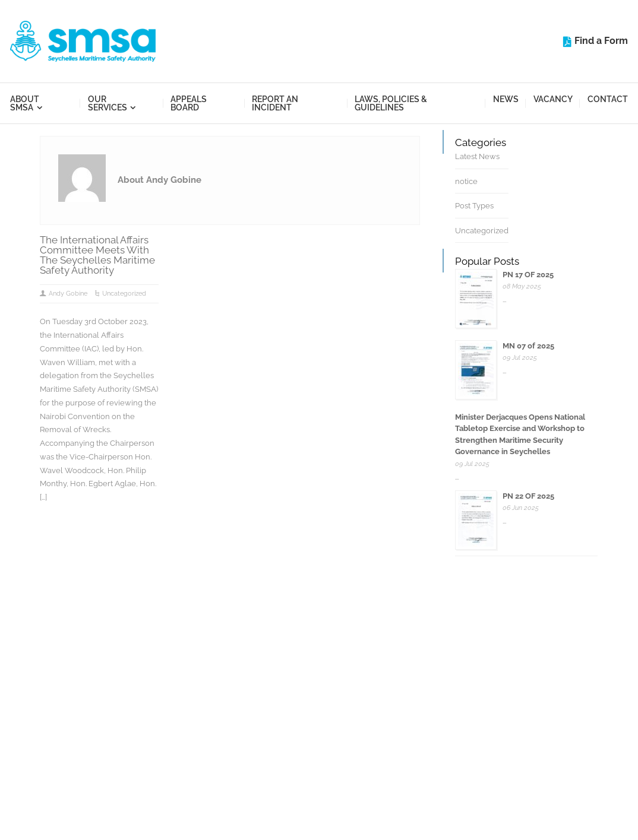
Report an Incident (275, 103)
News (506, 99)
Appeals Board (189, 103)
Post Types (474, 206)
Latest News (477, 156)
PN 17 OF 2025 (528, 275)
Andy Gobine (68, 294)
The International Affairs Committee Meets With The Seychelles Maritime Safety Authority (97, 255)
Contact (608, 99)
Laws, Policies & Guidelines (391, 103)
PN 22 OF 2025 (528, 496)
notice (466, 181)
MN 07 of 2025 (528, 346)
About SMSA (25, 103)
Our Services (108, 103)
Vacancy (553, 99)
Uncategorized (124, 294)
